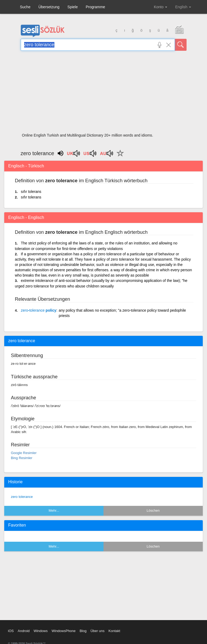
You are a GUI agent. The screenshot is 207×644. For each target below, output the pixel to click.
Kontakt (114, 631)
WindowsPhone (63, 631)
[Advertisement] (104, 94)
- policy (38, 310)
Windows (41, 631)
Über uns (98, 631)
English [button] (183, 7)
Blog (83, 631)
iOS (11, 631)
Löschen (153, 510)
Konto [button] (161, 7)
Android (24, 631)
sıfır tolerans (31, 192)
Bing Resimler (22, 458)
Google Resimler (24, 453)
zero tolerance (22, 497)
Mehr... (54, 510)
